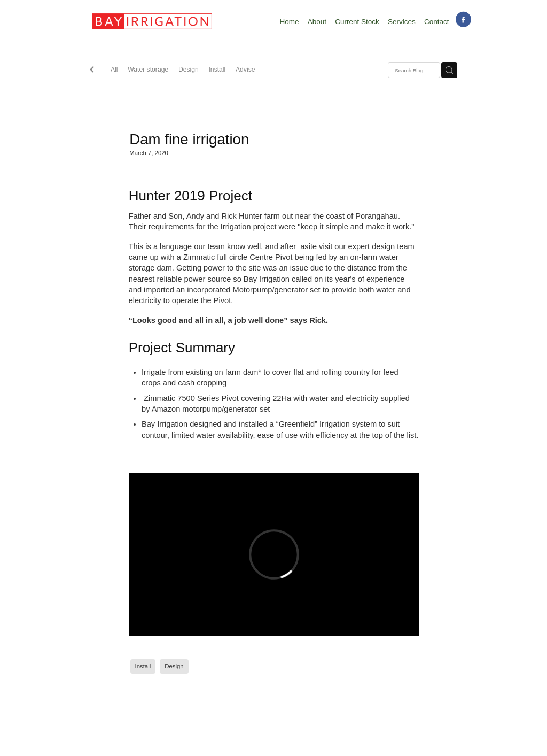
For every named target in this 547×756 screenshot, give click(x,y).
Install (217, 70)
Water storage (148, 70)
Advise (245, 70)
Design (189, 70)
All (114, 70)
